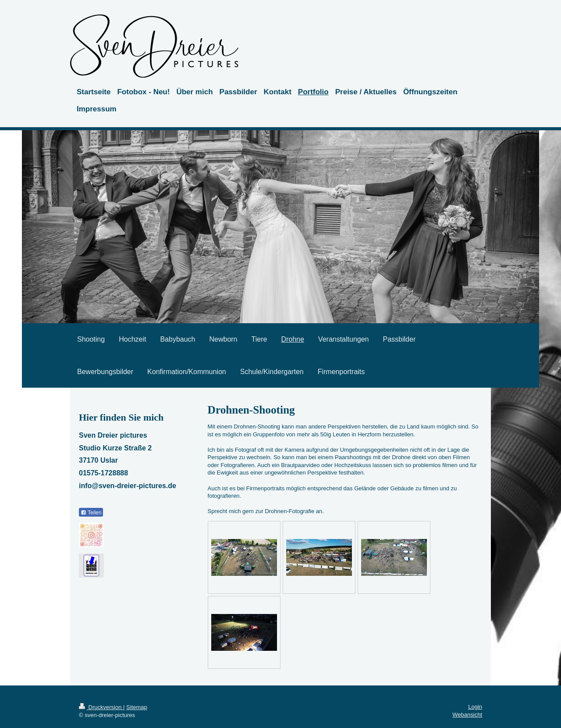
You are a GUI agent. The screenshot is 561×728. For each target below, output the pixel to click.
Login (475, 707)
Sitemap (137, 707)
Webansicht (467, 715)
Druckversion (101, 707)
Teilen (91, 513)
